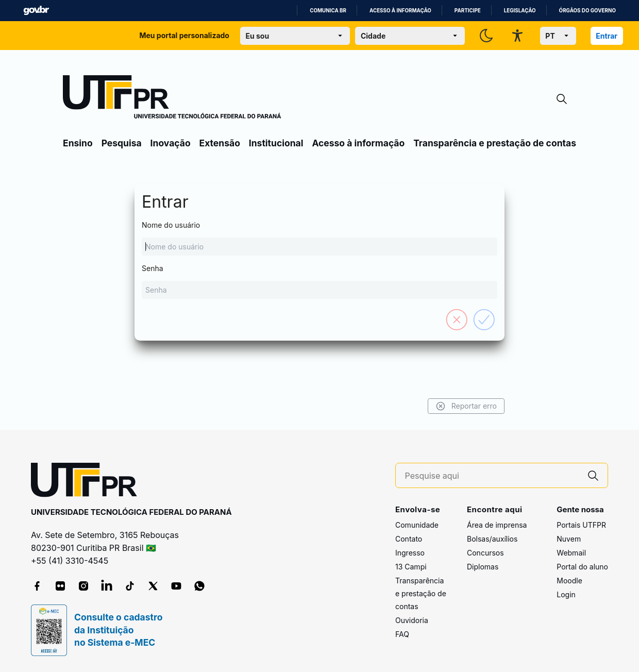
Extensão (220, 143)
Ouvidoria (412, 620)
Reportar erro (466, 406)
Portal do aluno (582, 567)
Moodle (569, 581)
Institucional (276, 143)
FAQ (402, 634)
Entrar (607, 36)
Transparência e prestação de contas (495, 143)
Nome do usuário (320, 238)
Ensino (78, 143)
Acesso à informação (400, 11)
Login (566, 594)
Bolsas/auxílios (492, 539)
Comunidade (417, 525)
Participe (468, 11)
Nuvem (569, 539)
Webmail (571, 553)
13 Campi (411, 567)
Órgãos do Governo (587, 11)
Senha (320, 281)
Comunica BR (328, 11)
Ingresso (410, 553)
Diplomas (483, 567)
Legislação (520, 11)
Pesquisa (122, 143)
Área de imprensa (497, 525)
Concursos (485, 553)
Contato (409, 539)
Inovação (171, 143)
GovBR (36, 11)
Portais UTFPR (581, 525)
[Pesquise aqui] (492, 476)
